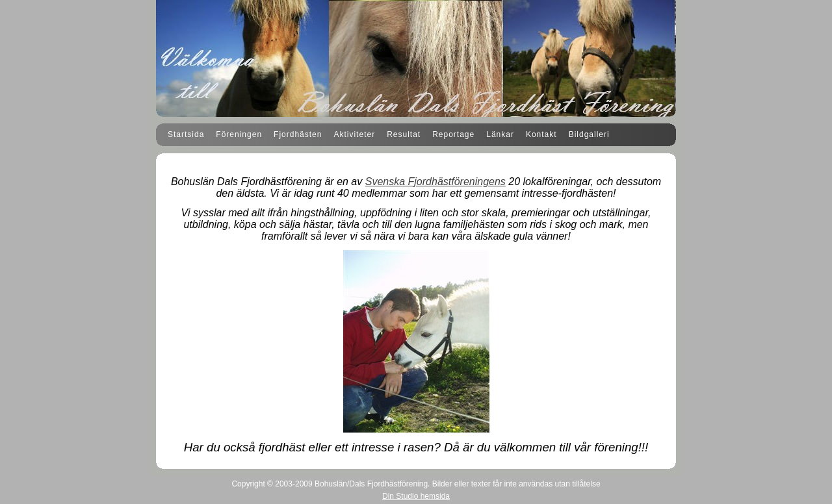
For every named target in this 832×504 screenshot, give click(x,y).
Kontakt (541, 134)
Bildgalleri (589, 134)
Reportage (453, 134)
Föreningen (239, 134)
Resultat (404, 134)
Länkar (500, 134)
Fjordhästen (298, 134)
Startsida (186, 134)
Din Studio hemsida (416, 496)
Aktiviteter (354, 134)
